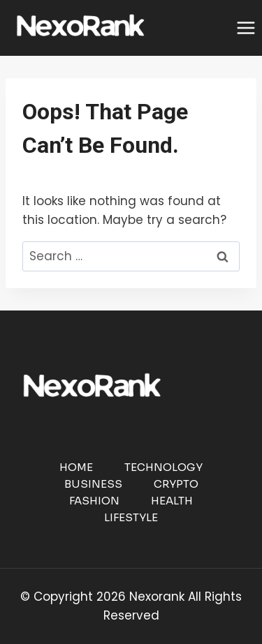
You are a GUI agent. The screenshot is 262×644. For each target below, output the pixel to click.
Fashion (94, 501)
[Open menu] (246, 28)
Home (76, 467)
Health (172, 501)
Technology (163, 467)
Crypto (176, 484)
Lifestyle (131, 517)
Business (93, 484)
